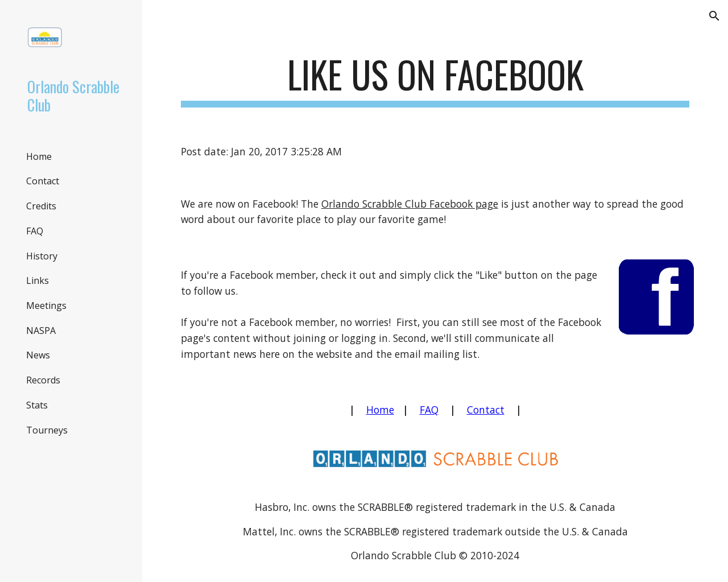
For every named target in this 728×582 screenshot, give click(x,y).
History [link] (42, 256)
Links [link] (38, 280)
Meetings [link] (46, 306)
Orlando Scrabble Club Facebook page (410, 204)
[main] (435, 80)
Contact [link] (43, 181)
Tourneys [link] (47, 430)
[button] (714, 16)
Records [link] (43, 380)
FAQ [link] (35, 231)
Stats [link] (37, 405)
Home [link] (39, 156)
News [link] (38, 355)
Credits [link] (41, 206)
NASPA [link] (41, 331)
